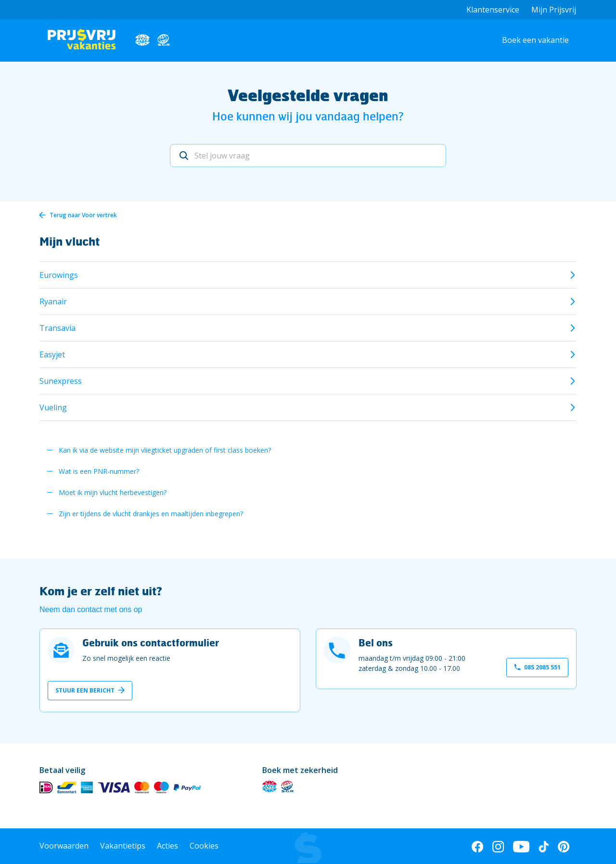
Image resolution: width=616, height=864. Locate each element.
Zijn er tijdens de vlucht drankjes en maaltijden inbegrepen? (151, 514)
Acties (167, 846)
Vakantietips (123, 846)
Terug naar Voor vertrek (83, 215)
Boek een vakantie (535, 40)
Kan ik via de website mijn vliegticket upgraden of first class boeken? (165, 450)
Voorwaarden (64, 846)
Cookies (204, 846)
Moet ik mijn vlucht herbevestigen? (113, 492)
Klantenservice (493, 10)
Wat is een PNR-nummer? (99, 471)
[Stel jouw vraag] (308, 156)
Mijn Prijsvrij (554, 10)
